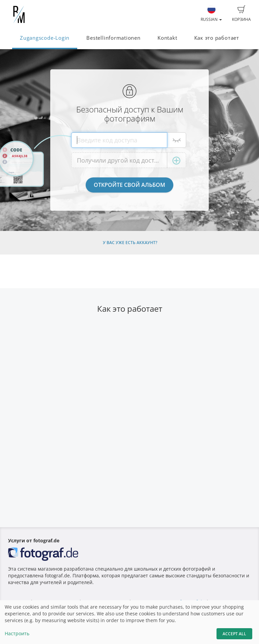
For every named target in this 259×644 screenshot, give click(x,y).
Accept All (234, 634)
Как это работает (217, 38)
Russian (211, 14)
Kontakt (167, 38)
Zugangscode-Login (45, 38)
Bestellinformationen (113, 38)
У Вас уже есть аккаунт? (130, 243)
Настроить (17, 633)
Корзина (241, 14)
